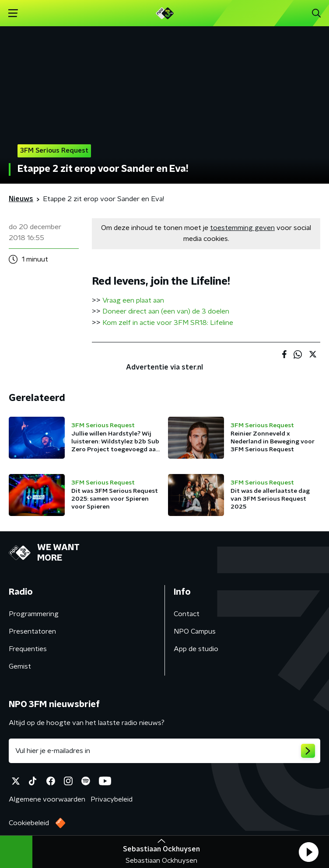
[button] (308, 852)
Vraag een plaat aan (133, 300)
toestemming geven (242, 228)
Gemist (20, 666)
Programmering (34, 614)
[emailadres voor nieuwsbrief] (164, 751)
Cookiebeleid (29, 823)
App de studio (196, 649)
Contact (187, 614)
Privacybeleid (112, 799)
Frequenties (28, 649)
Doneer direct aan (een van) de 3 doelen (166, 311)
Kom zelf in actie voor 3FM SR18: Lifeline (168, 323)
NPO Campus (195, 631)
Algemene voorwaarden (47, 799)
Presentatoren (32, 631)
